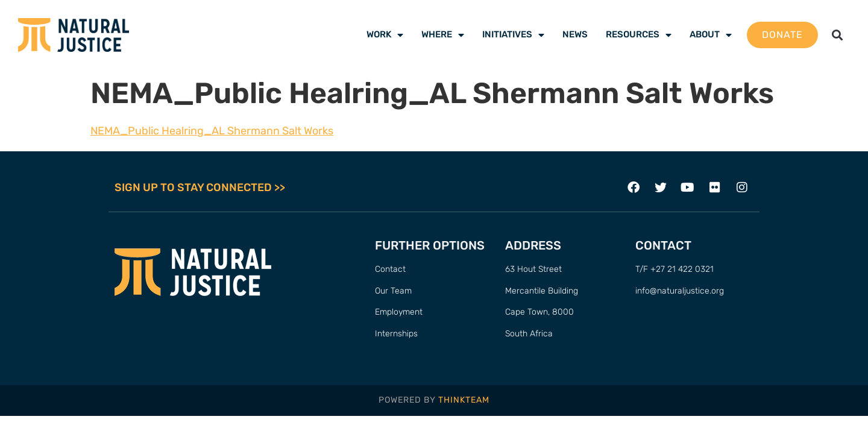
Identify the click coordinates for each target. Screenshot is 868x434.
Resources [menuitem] (639, 34)
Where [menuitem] (443, 34)
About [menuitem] (711, 34)
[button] (837, 35)
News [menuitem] (575, 34)
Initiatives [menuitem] (513, 34)
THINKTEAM (464, 400)
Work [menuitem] (385, 34)
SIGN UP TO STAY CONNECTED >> (200, 187)
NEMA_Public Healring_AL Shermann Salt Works (212, 131)
